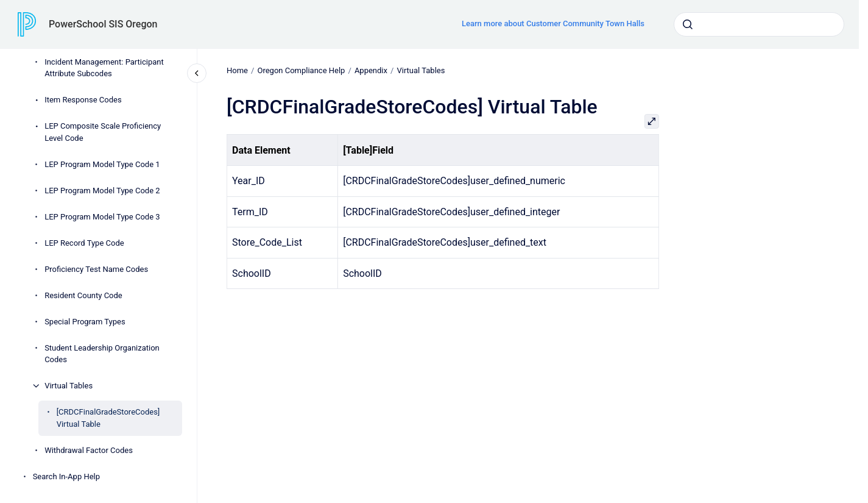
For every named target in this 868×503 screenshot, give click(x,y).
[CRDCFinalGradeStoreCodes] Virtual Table (108, 418)
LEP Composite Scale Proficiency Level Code (103, 132)
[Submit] (688, 24)
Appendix (371, 70)
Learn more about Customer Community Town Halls (553, 23)
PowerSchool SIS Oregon (103, 24)
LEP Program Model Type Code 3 (102, 217)
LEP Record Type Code (84, 243)
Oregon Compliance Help (301, 70)
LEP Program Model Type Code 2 (102, 191)
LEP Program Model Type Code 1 (102, 164)
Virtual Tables (69, 386)
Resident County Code (83, 295)
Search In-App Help (66, 476)
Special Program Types (85, 322)
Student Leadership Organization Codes (102, 354)
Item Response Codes (83, 100)
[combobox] (759, 24)
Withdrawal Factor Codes (89, 450)
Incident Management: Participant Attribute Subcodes (104, 68)
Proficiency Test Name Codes (96, 269)
